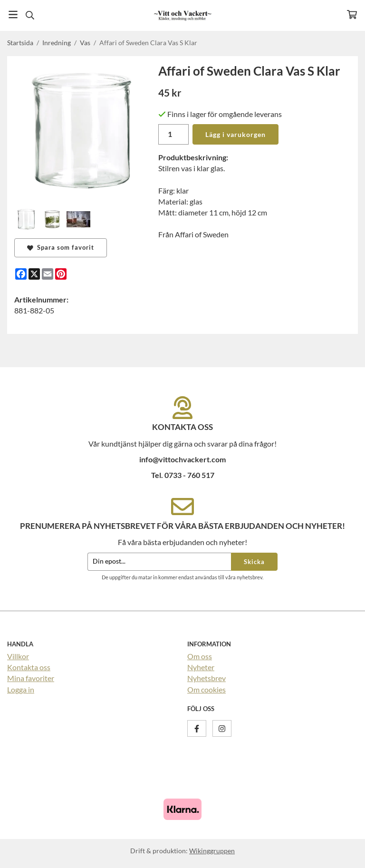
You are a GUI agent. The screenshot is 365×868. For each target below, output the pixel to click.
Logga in (21, 689)
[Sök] (30, 15)
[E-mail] (48, 274)
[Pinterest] (61, 274)
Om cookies (207, 689)
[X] (34, 274)
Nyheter (201, 667)
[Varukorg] (352, 15)
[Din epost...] (159, 562)
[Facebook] (21, 274)
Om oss (200, 656)
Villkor (18, 656)
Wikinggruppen (212, 851)
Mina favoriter (31, 678)
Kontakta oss (29, 667)
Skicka (254, 562)
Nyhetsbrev (207, 678)
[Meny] (13, 15)
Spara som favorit (61, 247)
